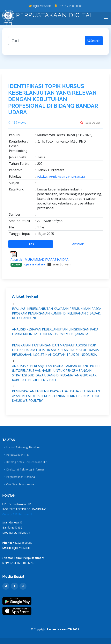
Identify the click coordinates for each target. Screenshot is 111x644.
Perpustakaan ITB (18, 455)
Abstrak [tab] (78, 246)
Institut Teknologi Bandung (23, 447)
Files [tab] (31, 246)
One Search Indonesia (20, 484)
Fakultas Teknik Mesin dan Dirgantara (61, 179)
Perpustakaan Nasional (21, 477)
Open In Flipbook (35, 267)
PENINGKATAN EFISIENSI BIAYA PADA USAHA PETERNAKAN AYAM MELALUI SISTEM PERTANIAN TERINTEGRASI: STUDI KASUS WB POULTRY (56, 398)
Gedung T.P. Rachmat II (17, 514)
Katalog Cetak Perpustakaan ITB (27, 462)
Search (94, 43)
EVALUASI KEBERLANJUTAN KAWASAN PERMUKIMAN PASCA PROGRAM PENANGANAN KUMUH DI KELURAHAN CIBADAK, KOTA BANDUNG (57, 315)
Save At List (90, 125)
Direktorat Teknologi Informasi (26, 470)
